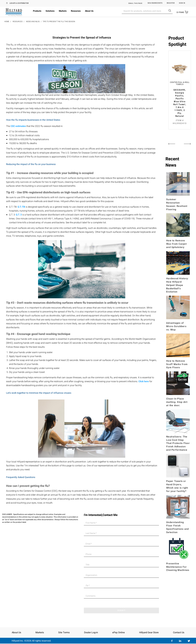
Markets (63, 11)
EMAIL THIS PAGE (135, 3)
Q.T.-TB (21, 207)
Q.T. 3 (19, 215)
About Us (89, 11)
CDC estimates (18, 126)
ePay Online (119, 633)
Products (37, 11)
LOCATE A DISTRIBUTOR (19, 3)
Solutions (50, 11)
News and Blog (33, 22)
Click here (144, 381)
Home (7, 22)
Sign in (182, 3)
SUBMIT (121, 610)
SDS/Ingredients (155, 3)
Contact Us (179, 633)
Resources (76, 11)
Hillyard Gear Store (149, 633)
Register (171, 3)
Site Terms (64, 633)
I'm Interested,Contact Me (101, 515)
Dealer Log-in (91, 633)
